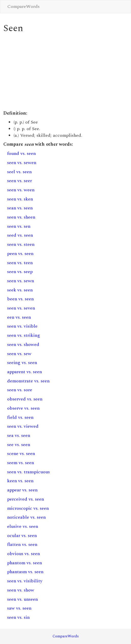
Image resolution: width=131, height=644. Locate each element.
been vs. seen (20, 299)
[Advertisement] (65, 72)
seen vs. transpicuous (28, 472)
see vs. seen (19, 445)
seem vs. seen (21, 463)
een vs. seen (19, 317)
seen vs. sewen (22, 163)
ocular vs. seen (22, 536)
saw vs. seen (19, 608)
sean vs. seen (20, 208)
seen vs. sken (20, 199)
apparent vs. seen (25, 372)
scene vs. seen (21, 454)
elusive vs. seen (23, 526)
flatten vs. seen (22, 545)
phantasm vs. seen (25, 572)
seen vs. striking (24, 335)
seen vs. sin (18, 617)
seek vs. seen (20, 290)
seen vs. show (21, 590)
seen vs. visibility (25, 581)
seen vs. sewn (21, 281)
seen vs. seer (20, 181)
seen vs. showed (23, 345)
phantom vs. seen (25, 563)
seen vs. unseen (22, 599)
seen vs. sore (20, 390)
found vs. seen (21, 153)
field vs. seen (20, 417)
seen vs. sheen (21, 217)
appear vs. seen (22, 490)
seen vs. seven (21, 308)
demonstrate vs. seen (28, 381)
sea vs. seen (19, 435)
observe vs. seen (23, 408)
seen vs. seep (20, 272)
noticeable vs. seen (26, 517)
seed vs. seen (20, 235)
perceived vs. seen (26, 499)
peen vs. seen (20, 254)
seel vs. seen (19, 172)
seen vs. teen (20, 263)
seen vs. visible (22, 326)
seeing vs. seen (22, 363)
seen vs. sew (19, 354)
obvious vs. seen (23, 554)
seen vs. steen (21, 244)
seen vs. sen (19, 226)
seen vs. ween (21, 190)
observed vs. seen (25, 399)
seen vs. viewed (23, 426)
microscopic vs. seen (28, 508)
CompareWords (23, 6)
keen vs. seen (20, 481)
